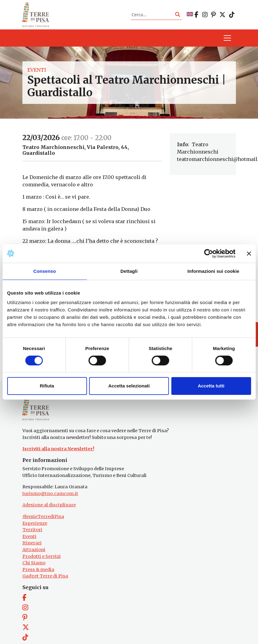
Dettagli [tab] (129, 271)
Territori (32, 537)
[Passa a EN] (190, 16)
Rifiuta (47, 386)
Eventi (37, 74)
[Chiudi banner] (249, 253)
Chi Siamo (34, 570)
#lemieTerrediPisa (43, 524)
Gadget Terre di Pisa (45, 583)
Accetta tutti (211, 386)
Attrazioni (34, 557)
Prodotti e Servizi (42, 563)
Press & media (38, 577)
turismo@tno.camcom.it (50, 501)
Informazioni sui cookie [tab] (213, 271)
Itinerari (32, 550)
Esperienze (35, 530)
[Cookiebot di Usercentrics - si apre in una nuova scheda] (208, 253)
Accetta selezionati (129, 386)
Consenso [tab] (45, 271)
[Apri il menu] (227, 42)
